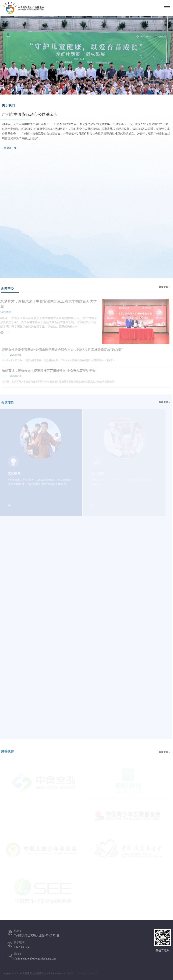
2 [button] (87, 92)
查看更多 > (163, 287)
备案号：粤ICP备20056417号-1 (83, 973)
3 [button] (89, 92)
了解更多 (9, 148)
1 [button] (84, 92)
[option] (86, 55)
